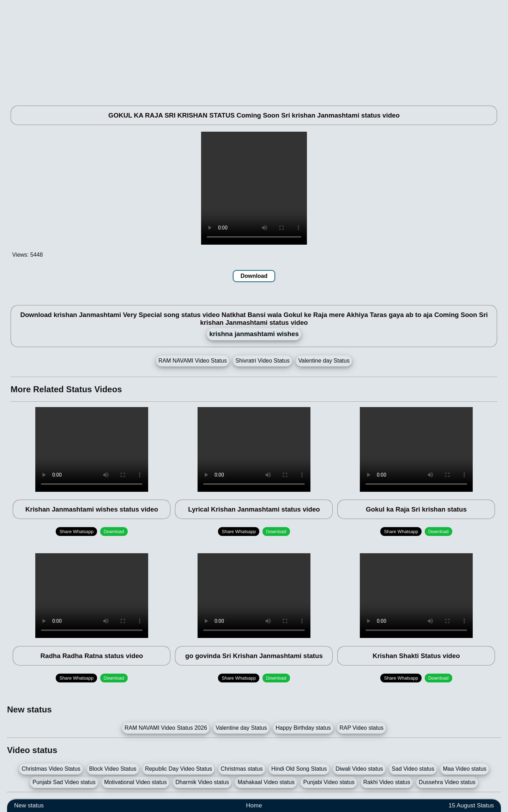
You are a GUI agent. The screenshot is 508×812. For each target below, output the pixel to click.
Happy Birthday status (303, 728)
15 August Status (471, 805)
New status (29, 805)
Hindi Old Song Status (299, 769)
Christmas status (242, 769)
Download (254, 276)
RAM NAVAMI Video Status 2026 (166, 728)
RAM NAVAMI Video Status (193, 361)
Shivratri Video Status (262, 361)
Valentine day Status (324, 361)
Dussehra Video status (447, 782)
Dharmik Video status (202, 782)
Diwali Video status (359, 769)
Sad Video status (413, 769)
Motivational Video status (135, 782)
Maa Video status (464, 769)
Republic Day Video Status (179, 769)
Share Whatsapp (76, 532)
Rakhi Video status (387, 782)
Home (254, 805)
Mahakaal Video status (266, 782)
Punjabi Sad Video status (64, 782)
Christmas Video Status (51, 769)
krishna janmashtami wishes (254, 334)
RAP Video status (361, 728)
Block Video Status (113, 769)
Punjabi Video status (329, 782)
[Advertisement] (219, 49)
